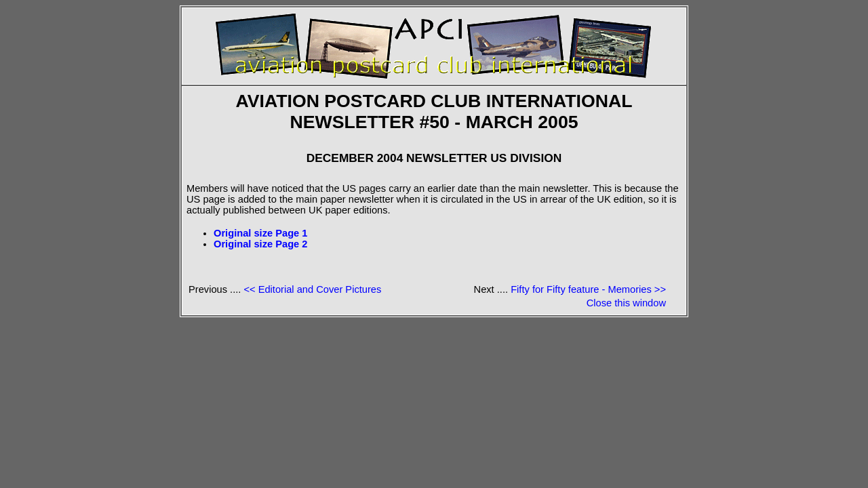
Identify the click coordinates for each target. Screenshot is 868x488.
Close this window (626, 303)
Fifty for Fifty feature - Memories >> (588, 289)
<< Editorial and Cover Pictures (312, 289)
